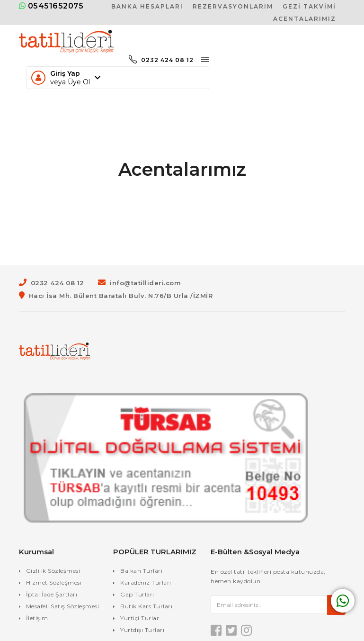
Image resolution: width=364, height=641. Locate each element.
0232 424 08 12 (161, 60)
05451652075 (51, 6)
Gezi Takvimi (309, 6)
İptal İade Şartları (52, 594)
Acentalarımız (305, 19)
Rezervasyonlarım (233, 6)
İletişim (37, 618)
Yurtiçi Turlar (140, 618)
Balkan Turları (141, 571)
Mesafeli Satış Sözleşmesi (63, 606)
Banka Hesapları (147, 6)
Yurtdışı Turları (142, 630)
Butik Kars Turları (146, 606)
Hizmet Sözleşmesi (54, 582)
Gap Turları (137, 594)
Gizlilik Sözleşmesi (53, 571)
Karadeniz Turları (146, 582)
